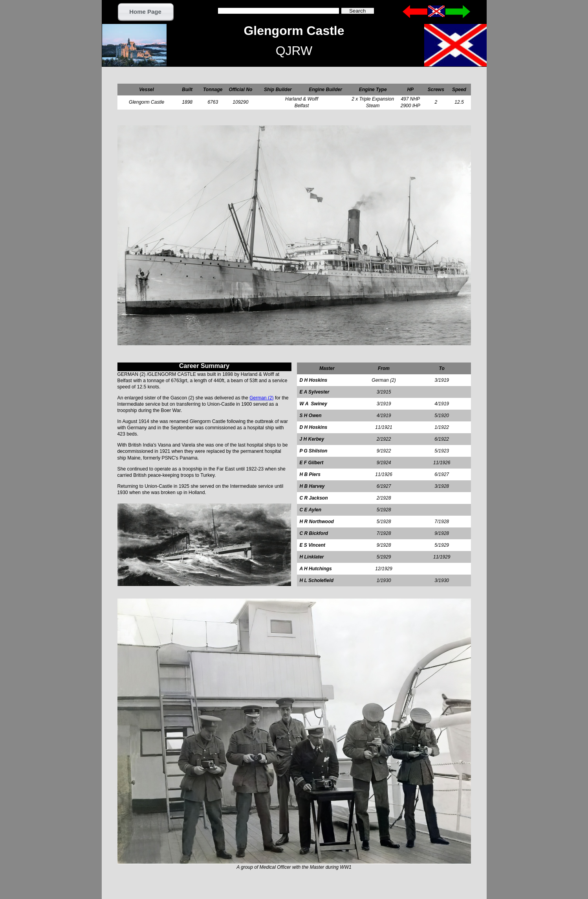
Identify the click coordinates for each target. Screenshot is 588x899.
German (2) (261, 398)
